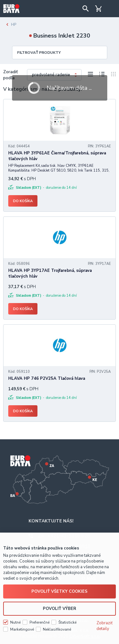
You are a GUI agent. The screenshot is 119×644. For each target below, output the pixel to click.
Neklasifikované (57, 629)
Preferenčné (40, 622)
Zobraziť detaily (105, 626)
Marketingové (22, 629)
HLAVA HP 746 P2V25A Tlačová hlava (47, 379)
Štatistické (67, 622)
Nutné (15, 622)
